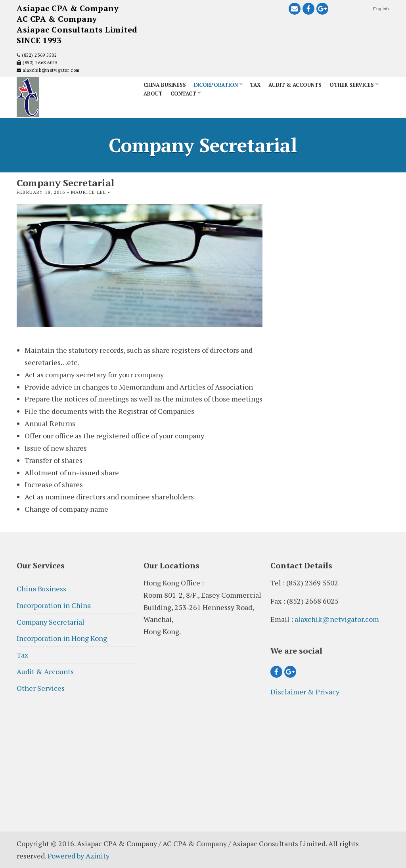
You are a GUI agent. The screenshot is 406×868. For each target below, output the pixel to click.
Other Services (352, 85)
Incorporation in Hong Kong (62, 638)
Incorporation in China (54, 605)
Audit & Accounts (295, 85)
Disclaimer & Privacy (305, 692)
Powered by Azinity (79, 856)
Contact (183, 94)
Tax (255, 85)
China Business (165, 85)
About (153, 94)
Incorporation (216, 85)
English (381, 9)
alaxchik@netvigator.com (51, 70)
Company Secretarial (51, 622)
